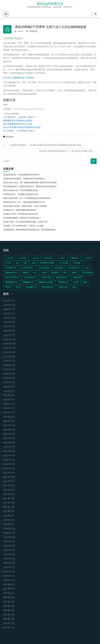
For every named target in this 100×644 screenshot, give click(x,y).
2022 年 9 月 (9, 439)
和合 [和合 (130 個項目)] (87, 268)
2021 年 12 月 (9, 477)
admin (19, 31)
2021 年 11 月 (9, 481)
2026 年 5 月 (9, 301)
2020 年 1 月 (9, 576)
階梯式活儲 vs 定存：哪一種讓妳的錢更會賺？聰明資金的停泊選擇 (30, 183)
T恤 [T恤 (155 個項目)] (17, 263)
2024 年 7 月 (9, 361)
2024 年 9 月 (9, 353)
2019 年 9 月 (9, 593)
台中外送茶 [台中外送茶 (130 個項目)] (64, 263)
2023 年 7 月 (9, 400)
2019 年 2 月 (9, 623)
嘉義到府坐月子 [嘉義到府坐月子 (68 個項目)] (12, 273)
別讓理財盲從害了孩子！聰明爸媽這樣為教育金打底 (24, 202)
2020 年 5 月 (9, 559)
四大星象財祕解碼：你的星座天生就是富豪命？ (22, 218)
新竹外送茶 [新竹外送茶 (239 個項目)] (46, 278)
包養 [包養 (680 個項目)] (33, 263)
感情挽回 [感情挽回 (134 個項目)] (55, 273)
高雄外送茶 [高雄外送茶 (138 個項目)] (63, 287)
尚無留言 (32, 31)
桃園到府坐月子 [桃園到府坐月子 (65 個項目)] (62, 278)
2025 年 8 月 (9, 322)
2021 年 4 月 (9, 512)
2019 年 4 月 (9, 615)
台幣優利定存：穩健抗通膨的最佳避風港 (20, 210)
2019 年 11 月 (9, 585)
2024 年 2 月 (9, 383)
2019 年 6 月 (9, 606)
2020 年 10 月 (9, 537)
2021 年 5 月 (9, 507)
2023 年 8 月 (9, 395)
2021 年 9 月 (9, 490)
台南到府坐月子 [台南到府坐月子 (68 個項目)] (74, 268)
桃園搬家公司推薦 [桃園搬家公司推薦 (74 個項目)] (46, 282)
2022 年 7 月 (9, 447)
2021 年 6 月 (9, 503)
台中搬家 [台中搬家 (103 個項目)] (77, 263)
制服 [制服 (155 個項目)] (25, 263)
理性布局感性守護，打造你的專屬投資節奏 (20, 191)
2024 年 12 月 (9, 340)
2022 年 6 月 (9, 451)
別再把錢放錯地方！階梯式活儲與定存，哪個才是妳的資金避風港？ (30, 187)
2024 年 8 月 (9, 357)
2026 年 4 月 (9, 305)
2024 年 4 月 (9, 374)
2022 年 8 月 (9, 443)
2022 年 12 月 (9, 426)
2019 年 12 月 (9, 580)
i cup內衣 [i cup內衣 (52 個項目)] (87, 258)
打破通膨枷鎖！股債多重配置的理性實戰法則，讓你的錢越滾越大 (30, 230)
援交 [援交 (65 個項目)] (65, 273)
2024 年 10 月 (9, 348)
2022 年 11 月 (9, 430)
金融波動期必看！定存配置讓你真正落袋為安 (21, 175)
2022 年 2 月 (9, 469)
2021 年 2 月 (9, 520)
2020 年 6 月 (9, 555)
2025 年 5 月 (9, 335)
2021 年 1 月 (8, 525)
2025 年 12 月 (9, 318)
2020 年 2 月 (9, 572)
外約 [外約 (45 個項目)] (35, 273)
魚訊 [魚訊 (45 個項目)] (74, 287)
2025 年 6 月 (9, 331)
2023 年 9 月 (9, 391)
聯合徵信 (10, 137)
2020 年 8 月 (9, 546)
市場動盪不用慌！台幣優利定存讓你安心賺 (20, 214)
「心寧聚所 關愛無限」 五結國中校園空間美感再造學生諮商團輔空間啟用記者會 (44, 145)
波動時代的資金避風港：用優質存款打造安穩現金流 (24, 179)
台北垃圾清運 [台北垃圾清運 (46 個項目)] (44, 268)
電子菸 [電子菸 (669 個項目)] (18, 287)
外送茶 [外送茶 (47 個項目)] (44, 273)
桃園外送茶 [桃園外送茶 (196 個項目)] (78, 278)
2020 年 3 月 (9, 567)
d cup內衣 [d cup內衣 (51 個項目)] (9, 258)
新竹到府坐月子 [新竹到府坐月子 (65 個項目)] (31, 278)
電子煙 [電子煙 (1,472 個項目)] (8, 287)
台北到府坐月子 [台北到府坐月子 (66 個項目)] (27, 268)
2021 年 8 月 (9, 494)
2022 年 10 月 (9, 434)
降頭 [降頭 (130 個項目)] (85, 282)
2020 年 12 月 (9, 529)
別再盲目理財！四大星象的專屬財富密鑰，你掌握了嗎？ (26, 222)
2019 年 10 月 (9, 589)
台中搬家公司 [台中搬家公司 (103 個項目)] (11, 268)
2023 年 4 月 (9, 413)
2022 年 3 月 (9, 464)
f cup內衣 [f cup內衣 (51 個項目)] (35, 258)
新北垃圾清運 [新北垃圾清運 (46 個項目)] (87, 273)
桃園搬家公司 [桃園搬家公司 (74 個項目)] (28, 282)
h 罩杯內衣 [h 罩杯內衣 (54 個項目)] (74, 258)
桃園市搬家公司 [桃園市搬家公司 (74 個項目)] (12, 282)
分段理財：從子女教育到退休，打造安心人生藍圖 (23, 226)
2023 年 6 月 (9, 404)
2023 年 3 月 (9, 417)
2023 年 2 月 (9, 421)
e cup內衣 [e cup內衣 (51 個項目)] (22, 258)
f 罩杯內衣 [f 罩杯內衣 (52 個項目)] (48, 258)
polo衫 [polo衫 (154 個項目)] (8, 263)
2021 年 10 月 (9, 486)
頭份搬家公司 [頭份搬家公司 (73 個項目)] (31, 287)
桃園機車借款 (19, 78)
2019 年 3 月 (9, 619)
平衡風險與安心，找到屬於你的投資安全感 (20, 195)
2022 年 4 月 (9, 460)
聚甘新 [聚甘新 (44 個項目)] (76, 282)
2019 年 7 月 (9, 602)
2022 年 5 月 (9, 456)
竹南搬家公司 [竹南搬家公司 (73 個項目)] (63, 282)
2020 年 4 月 (9, 563)
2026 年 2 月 (9, 310)
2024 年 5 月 (9, 370)
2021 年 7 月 (9, 499)
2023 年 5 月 (9, 408)
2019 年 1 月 (8, 628)
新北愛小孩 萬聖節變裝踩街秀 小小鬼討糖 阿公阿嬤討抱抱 (66, 151)
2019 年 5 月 (9, 611)
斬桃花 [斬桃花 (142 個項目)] (74, 273)
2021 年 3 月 (9, 516)
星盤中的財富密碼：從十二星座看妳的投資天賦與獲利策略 (27, 198)
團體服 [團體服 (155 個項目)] (25, 273)
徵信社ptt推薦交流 (50, 4)
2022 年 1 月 (9, 473)
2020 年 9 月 (9, 542)
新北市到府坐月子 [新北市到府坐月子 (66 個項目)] (12, 278)
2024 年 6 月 (9, 365)
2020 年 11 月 (9, 533)
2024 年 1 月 (9, 387)
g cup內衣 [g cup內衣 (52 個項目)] (61, 258)
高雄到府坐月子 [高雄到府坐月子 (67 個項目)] (48, 287)
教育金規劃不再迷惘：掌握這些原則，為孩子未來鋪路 (25, 206)
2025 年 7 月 (9, 327)
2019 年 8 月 (9, 598)
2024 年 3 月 (9, 378)
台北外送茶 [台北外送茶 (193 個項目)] (58, 268)
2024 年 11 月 (9, 344)
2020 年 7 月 (9, 550)
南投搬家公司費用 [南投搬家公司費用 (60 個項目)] (47, 263)
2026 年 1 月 (9, 314)
